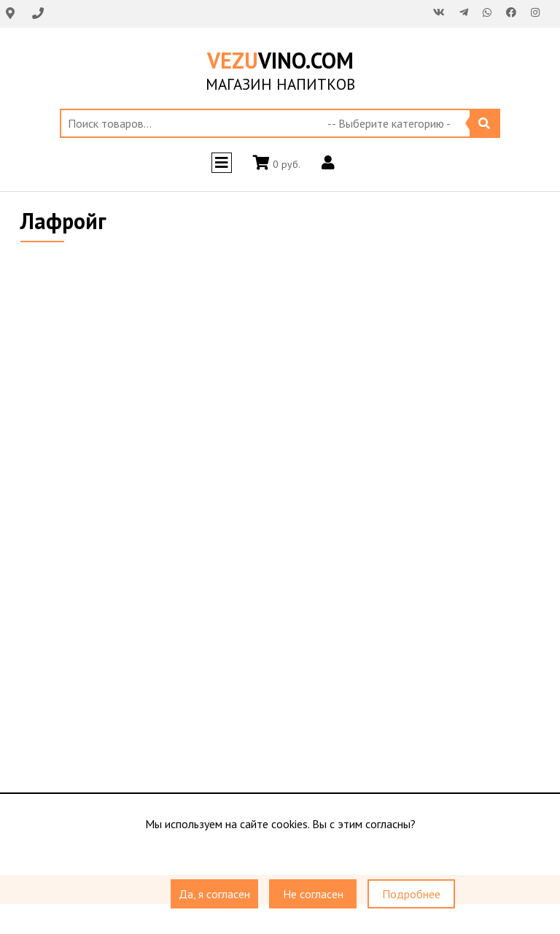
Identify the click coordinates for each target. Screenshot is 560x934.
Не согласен (313, 894)
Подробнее (411, 894)
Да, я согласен (214, 894)
